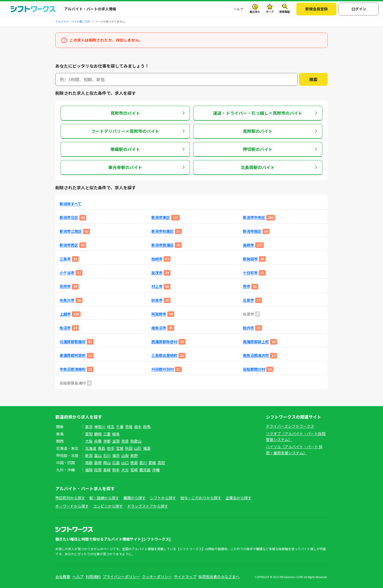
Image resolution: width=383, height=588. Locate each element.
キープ (270, 12)
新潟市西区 (69, 245)
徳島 (134, 463)
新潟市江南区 (71, 231)
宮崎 (134, 470)
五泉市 (248, 300)
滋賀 (116, 441)
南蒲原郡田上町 (256, 342)
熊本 (116, 470)
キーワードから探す (72, 506)
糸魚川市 (67, 300)
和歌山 (136, 441)
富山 (98, 455)
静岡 (98, 434)
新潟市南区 (252, 231)
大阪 (89, 441)
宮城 (120, 448)
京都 (107, 441)
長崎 (107, 470)
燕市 (247, 286)
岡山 (107, 463)
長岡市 (248, 245)
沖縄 (156, 470)
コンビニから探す (108, 506)
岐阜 (116, 434)
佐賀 (98, 470)
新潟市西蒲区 (163, 245)
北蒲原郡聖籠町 (73, 342)
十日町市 (250, 273)
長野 (134, 455)
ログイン (359, 9)
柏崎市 (157, 259)
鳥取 (89, 463)
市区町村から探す (70, 498)
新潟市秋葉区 (163, 231)
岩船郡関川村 (254, 369)
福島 (147, 448)
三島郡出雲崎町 (164, 355)
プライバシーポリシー (121, 577)
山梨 (125, 455)
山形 (138, 448)
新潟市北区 (69, 217)
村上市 (157, 286)
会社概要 (63, 577)
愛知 (89, 434)
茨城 (129, 427)
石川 (107, 455)
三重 (107, 434)
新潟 (89, 455)
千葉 (120, 427)
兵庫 (98, 441)
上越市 (65, 314)
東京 (89, 427)
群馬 (147, 427)
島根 (98, 463)
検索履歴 (285, 12)
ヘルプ (238, 9)
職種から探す (135, 498)
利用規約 (93, 577)
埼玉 (111, 427)
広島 (116, 463)
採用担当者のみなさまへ (219, 577)
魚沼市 (65, 328)
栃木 (138, 427)
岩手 (111, 448)
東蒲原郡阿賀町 (73, 355)
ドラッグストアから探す (148, 506)
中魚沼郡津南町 (73, 369)
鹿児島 (145, 470)
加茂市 (157, 273)
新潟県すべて (70, 204)
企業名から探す (239, 498)
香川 (143, 463)
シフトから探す (163, 498)
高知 (161, 463)
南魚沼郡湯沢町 (256, 355)
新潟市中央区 (254, 217)
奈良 (125, 441)
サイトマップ (185, 577)
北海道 (91, 448)
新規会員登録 (317, 9)
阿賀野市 (159, 314)
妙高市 (157, 300)
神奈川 (100, 427)
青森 (102, 448)
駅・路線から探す (104, 498)
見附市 (65, 286)
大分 (125, 470)
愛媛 (152, 463)
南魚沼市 (159, 328)
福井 (116, 455)
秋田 (129, 448)
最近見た (255, 12)
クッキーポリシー (157, 577)
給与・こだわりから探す (201, 498)
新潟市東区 (161, 217)
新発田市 (250, 259)
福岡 (89, 470)
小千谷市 (67, 273)
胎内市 (248, 328)
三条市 (65, 259)
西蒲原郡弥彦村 (164, 342)
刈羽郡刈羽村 (163, 369)
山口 (125, 463)
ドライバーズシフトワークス (290, 426)
